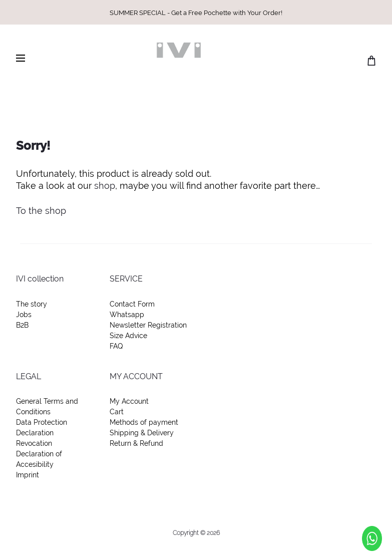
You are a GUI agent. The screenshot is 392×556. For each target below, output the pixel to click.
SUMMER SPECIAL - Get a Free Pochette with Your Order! (196, 13)
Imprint (28, 475)
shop (105, 186)
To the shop (41, 211)
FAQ (116, 346)
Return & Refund (136, 443)
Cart (117, 412)
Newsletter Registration (148, 325)
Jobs (24, 315)
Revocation (34, 443)
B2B (22, 325)
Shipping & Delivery (142, 433)
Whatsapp (127, 315)
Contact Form (132, 304)
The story (32, 304)
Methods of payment (144, 422)
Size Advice (128, 336)
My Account (129, 401)
